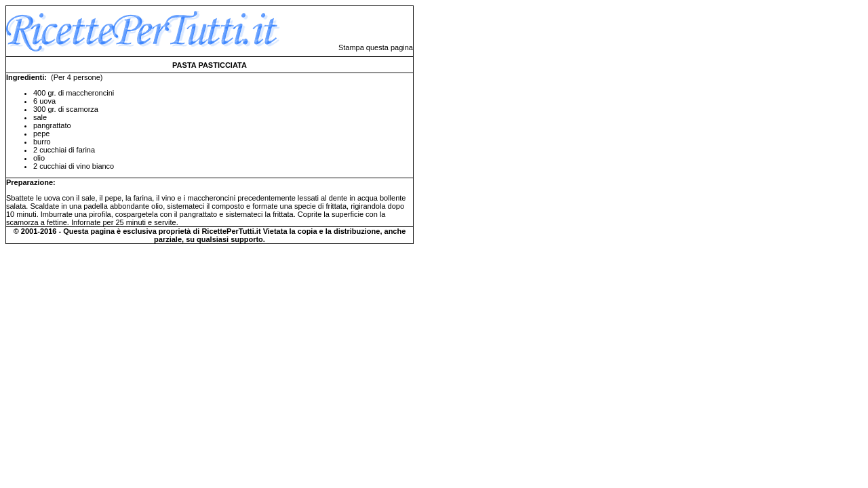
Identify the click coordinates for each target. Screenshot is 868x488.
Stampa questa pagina (376, 47)
